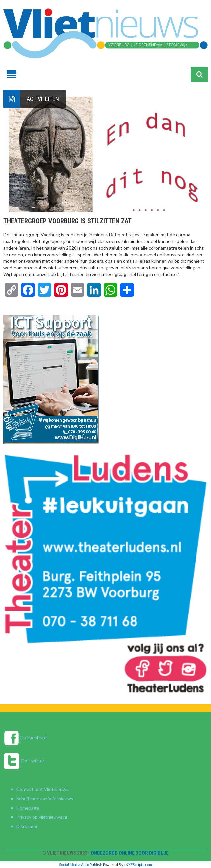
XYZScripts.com (139, 865)
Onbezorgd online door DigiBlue (130, 853)
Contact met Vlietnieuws (43, 789)
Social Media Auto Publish (81, 865)
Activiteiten (43, 99)
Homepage (28, 808)
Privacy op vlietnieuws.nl (42, 817)
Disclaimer (27, 826)
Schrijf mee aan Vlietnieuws (45, 799)
